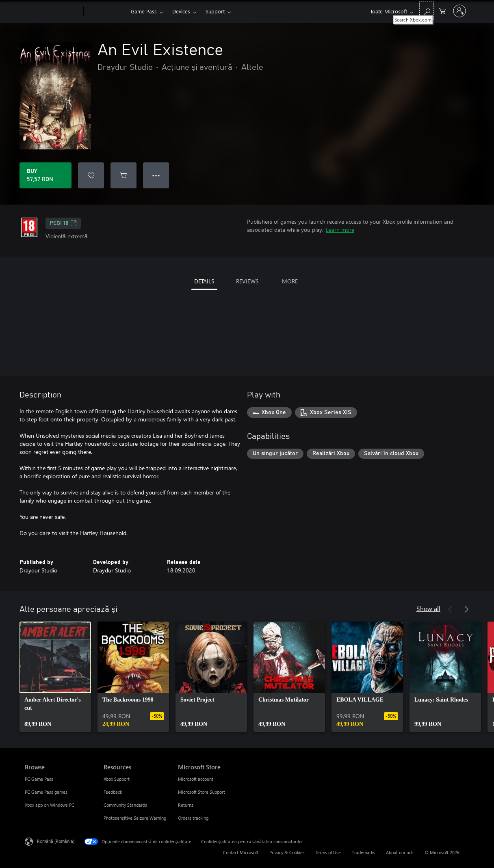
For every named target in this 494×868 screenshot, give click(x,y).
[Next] (466, 609)
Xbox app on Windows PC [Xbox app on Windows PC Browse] (50, 805)
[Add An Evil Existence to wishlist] (91, 175)
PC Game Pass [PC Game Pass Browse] (39, 779)
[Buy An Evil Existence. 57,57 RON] (45, 175)
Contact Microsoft (241, 852)
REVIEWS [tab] (247, 281)
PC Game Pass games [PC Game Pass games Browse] (46, 792)
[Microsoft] (53, 11)
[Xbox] (106, 11)
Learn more (340, 230)
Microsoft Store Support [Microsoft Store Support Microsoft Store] (201, 792)
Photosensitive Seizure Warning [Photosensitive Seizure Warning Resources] (135, 818)
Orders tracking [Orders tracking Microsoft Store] (193, 818)
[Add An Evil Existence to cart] (123, 175)
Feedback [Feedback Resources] (113, 792)
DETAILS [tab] (204, 281)
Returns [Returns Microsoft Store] (186, 805)
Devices (181, 11)
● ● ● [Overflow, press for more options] (156, 175)
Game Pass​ (144, 11)
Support (215, 11)
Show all (428, 608)
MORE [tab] (290, 281)
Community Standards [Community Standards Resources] (125, 805)
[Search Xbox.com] (427, 10)
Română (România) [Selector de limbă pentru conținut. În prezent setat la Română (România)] (56, 841)
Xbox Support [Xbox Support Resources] (117, 779)
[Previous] (450, 609)
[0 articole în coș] (442, 10)
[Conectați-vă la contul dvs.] (459, 11)
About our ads (400, 852)
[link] (55, 677)
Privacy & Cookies (287, 852)
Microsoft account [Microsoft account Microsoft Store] (196, 779)
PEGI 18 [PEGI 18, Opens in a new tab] (63, 223)
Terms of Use (328, 852)
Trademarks (363, 852)
